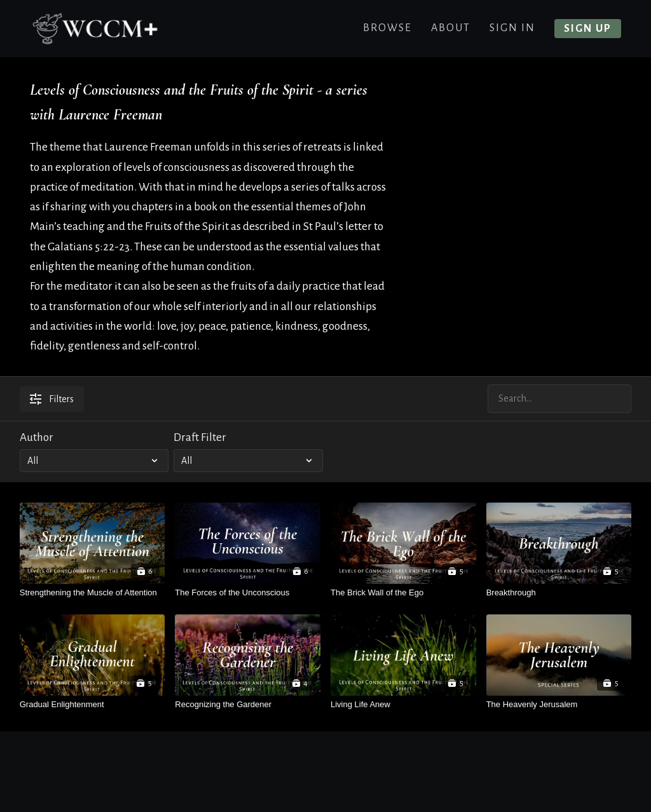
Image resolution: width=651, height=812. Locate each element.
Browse (387, 28)
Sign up (588, 29)
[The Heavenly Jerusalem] (559, 704)
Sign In (512, 28)
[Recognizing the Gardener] (248, 704)
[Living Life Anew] (403, 704)
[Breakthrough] (559, 592)
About (451, 28)
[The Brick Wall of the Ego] (403, 592)
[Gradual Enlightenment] (93, 704)
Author (37, 437)
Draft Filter (200, 437)
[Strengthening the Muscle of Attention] (93, 592)
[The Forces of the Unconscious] (248, 592)
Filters (52, 399)
